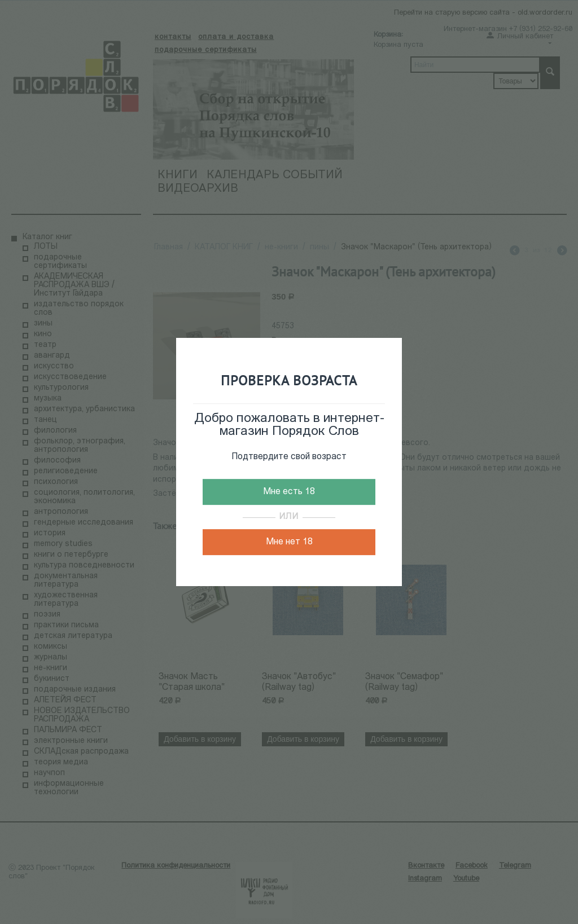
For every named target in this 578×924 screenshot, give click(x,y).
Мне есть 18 (289, 492)
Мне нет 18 (289, 542)
